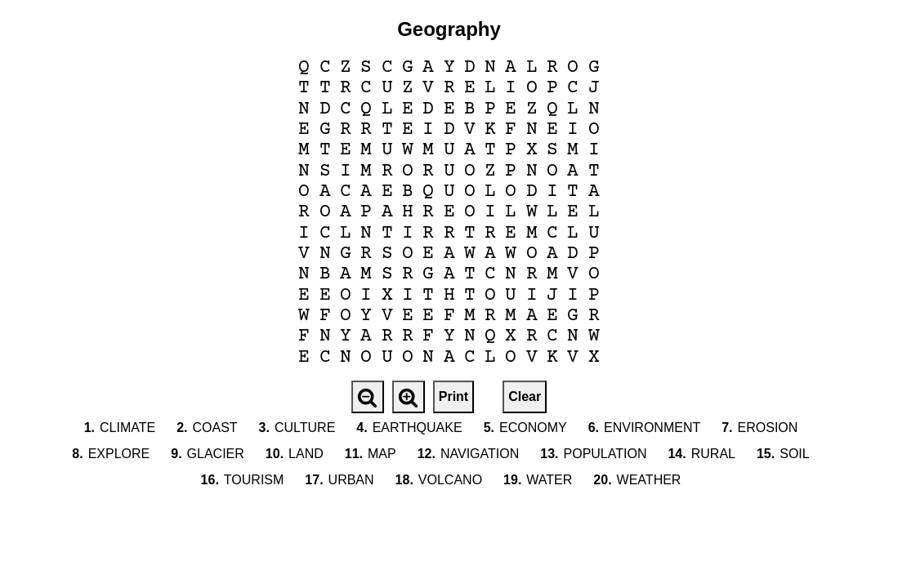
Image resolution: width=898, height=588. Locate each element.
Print (453, 396)
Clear (525, 396)
